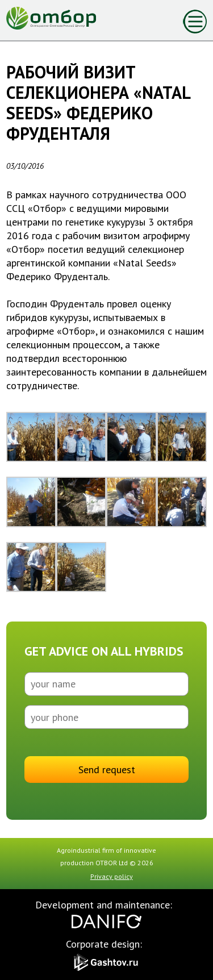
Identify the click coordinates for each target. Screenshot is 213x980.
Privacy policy (112, 876)
